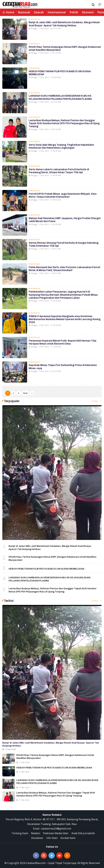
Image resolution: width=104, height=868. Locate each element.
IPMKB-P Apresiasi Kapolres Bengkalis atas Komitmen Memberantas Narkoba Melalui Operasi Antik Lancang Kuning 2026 (65, 319)
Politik (74, 12)
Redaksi (36, 833)
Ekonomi (88, 12)
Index (97, 401)
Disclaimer (37, 838)
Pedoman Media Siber (56, 833)
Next (25, 393)
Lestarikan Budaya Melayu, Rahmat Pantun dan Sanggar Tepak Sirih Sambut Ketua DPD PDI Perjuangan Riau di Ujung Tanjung (64, 123)
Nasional (24, 12)
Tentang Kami (20, 833)
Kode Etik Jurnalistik (83, 833)
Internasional (57, 12)
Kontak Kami (68, 838)
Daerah (39, 12)
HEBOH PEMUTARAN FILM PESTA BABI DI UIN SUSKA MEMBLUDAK (46, 569)
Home (8, 12)
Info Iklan (52, 838)
